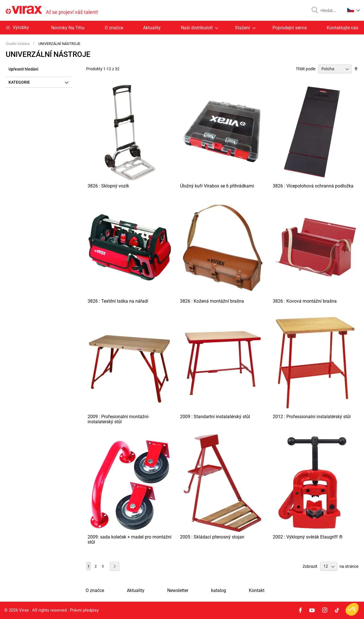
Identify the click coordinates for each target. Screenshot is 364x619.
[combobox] (330, 11)
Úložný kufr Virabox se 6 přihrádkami (217, 186)
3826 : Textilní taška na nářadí (118, 301)
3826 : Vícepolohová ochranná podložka (313, 186)
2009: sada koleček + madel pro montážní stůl (130, 539)
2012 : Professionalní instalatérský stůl (312, 417)
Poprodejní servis (290, 28)
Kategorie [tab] (19, 82)
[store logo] (52, 10)
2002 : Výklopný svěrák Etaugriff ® (308, 537)
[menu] (182, 28)
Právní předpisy (84, 610)
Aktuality (152, 28)
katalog (219, 591)
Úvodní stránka (18, 44)
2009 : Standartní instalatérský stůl (215, 417)
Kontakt (257, 591)
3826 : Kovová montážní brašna (305, 301)
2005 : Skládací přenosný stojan (212, 537)
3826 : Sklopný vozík (108, 186)
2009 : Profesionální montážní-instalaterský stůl (118, 419)
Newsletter (178, 591)
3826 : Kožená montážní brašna (212, 301)
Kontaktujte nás (343, 28)
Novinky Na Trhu (68, 28)
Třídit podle (306, 69)
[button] (354, 10)
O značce (114, 28)
